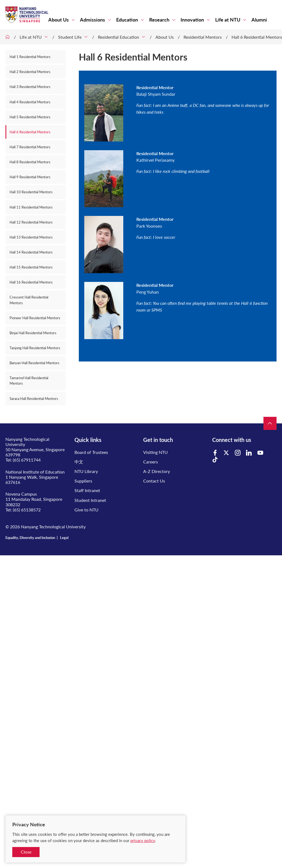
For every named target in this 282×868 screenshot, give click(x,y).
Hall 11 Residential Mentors (31, 207)
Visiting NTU (155, 452)
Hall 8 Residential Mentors (30, 162)
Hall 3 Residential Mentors (30, 87)
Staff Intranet (87, 490)
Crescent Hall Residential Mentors (29, 300)
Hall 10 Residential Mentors (31, 192)
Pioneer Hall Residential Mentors (35, 318)
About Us (58, 20)
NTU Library (86, 471)
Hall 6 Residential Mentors (257, 37)
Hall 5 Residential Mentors (30, 117)
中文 (79, 462)
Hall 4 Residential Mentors (30, 102)
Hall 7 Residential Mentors (30, 147)
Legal (64, 538)
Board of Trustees (91, 452)
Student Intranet (90, 500)
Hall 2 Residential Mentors (30, 72)
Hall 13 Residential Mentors (31, 237)
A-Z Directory (157, 471)
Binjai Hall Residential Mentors (33, 333)
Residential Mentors (203, 37)
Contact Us (154, 481)
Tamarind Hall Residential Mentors (29, 381)
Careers (151, 462)
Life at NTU (228, 20)
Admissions (92, 20)
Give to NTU (86, 510)
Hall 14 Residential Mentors (31, 252)
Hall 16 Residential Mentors (31, 282)
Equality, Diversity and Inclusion (30, 538)
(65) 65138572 (27, 510)
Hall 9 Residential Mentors (30, 177)
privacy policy (143, 840)
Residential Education (118, 37)
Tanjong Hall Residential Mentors (35, 348)
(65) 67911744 (27, 460)
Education (127, 20)
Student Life (70, 37)
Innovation (192, 20)
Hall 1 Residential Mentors (30, 57)
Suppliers (83, 481)
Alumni (259, 20)
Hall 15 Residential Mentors (31, 267)
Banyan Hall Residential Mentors (34, 363)
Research (159, 20)
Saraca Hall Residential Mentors (34, 399)
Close (26, 852)
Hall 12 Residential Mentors (31, 222)
